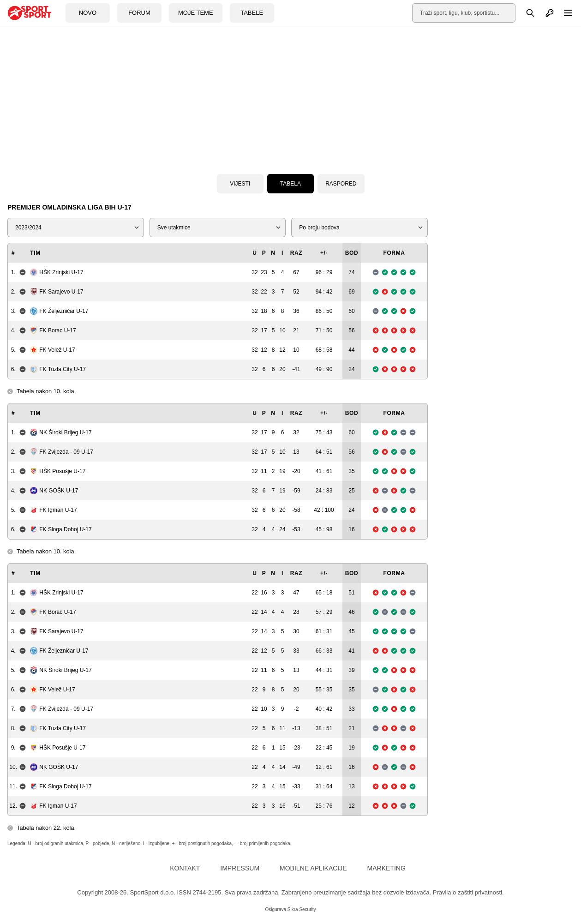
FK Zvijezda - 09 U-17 (62, 452)
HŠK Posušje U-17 (58, 471)
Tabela (290, 184)
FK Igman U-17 (53, 510)
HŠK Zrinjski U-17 (57, 272)
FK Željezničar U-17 (59, 311)
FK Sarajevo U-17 (57, 292)
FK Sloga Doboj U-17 (61, 529)
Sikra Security (302, 909)
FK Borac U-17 (53, 330)
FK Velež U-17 (52, 350)
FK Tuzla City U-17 (58, 369)
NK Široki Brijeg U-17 (61, 432)
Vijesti (240, 184)
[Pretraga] (525, 13)
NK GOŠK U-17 (54, 491)
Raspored (341, 184)
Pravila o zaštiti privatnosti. (468, 892)
